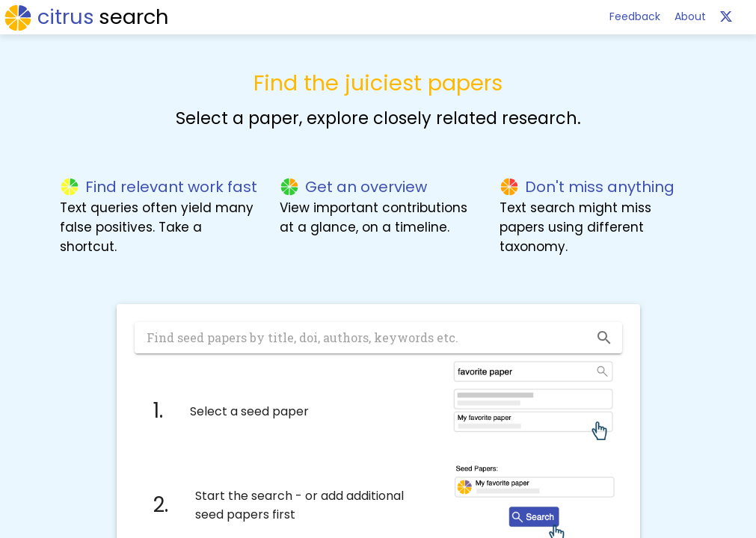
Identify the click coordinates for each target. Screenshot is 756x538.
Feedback (635, 16)
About (690, 16)
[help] (726, 16)
